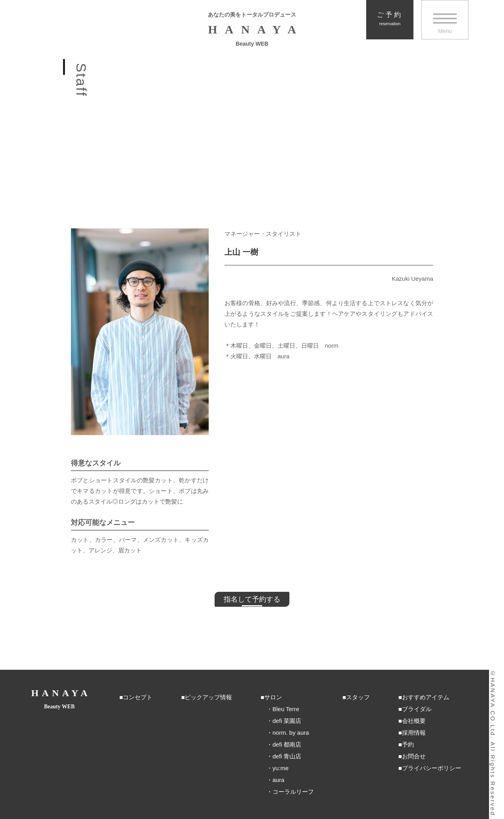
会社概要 (414, 721)
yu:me (281, 768)
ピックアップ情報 (208, 697)
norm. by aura (291, 733)
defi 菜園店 (287, 721)
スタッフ (358, 697)
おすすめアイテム (426, 697)
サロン (273, 697)
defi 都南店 (287, 744)
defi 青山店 (287, 756)
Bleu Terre (286, 709)
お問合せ (414, 756)
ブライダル (417, 709)
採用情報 (414, 733)
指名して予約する (252, 599)
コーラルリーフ (293, 792)
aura (278, 780)
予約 (408, 744)
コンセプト (138, 697)
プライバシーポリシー (432, 768)
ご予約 (390, 19)
